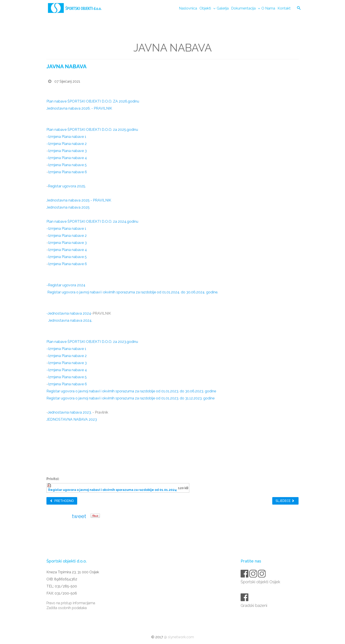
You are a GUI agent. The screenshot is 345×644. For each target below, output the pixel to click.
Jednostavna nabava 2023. (70, 412)
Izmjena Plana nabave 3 (67, 151)
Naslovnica (188, 8)
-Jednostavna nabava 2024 (69, 313)
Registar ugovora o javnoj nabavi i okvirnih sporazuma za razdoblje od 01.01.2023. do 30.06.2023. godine (131, 391)
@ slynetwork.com (179, 637)
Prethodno (62, 501)
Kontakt (284, 8)
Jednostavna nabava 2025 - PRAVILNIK (79, 200)
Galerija (223, 8)
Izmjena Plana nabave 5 (67, 165)
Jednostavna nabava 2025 (68, 207)
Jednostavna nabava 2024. (70, 320)
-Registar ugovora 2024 (66, 285)
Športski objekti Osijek (261, 582)
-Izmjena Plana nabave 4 (67, 158)
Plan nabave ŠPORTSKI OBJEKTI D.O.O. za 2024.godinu (92, 221)
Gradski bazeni (254, 605)
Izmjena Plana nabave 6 (67, 172)
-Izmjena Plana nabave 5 (67, 257)
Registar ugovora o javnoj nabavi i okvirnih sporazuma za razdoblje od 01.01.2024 (112, 490)
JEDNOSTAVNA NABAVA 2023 (72, 419)
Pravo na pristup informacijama (71, 603)
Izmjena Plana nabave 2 (67, 236)
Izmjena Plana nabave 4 (67, 250)
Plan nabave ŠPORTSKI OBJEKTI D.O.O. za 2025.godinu (92, 130)
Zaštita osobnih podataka (67, 608)
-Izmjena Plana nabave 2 (67, 144)
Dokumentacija (243, 8)
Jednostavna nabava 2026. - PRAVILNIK (79, 108)
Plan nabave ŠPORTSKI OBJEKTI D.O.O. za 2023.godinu (92, 342)
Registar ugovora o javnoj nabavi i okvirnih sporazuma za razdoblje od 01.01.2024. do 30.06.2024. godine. (132, 292)
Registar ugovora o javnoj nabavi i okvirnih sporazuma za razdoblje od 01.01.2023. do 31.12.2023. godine (130, 398)
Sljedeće (285, 501)
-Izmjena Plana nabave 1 (66, 137)
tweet (79, 516)
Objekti (205, 8)
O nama (268, 8)
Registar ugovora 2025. (67, 186)
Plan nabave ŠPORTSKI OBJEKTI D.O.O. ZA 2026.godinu (93, 101)
